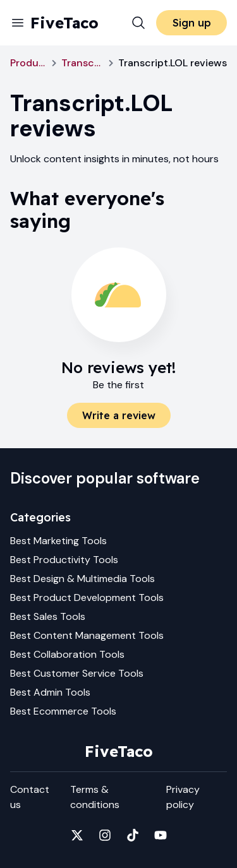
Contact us (30, 797)
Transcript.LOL (82, 63)
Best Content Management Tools (87, 635)
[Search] (138, 23)
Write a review (119, 415)
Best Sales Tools (48, 616)
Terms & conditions (95, 797)
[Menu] (18, 23)
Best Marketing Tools (58, 541)
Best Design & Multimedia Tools (82, 579)
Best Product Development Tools (87, 597)
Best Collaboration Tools (67, 654)
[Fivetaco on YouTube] (161, 835)
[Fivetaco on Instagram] (105, 835)
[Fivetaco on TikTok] (133, 835)
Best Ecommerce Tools (63, 711)
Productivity (28, 63)
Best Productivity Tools (64, 560)
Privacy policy (183, 797)
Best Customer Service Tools (77, 673)
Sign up (192, 23)
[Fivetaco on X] (77, 835)
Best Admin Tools (50, 692)
